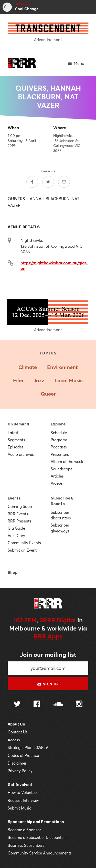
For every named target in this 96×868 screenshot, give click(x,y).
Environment (62, 367)
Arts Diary (16, 536)
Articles (57, 476)
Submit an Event (22, 550)
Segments (16, 440)
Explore (58, 424)
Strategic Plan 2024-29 (28, 747)
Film (18, 380)
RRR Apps (48, 636)
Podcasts (59, 447)
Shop (13, 573)
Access (14, 740)
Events (14, 498)
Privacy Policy (20, 771)
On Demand (18, 424)
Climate (28, 367)
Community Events (24, 543)
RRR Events (18, 514)
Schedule (59, 433)
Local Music (69, 380)
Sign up (48, 684)
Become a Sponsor (24, 830)
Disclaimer (17, 763)
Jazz (39, 380)
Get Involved (20, 785)
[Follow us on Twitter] (17, 704)
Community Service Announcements (40, 853)
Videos (57, 483)
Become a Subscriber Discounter (36, 837)
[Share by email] (64, 182)
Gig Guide (16, 528)
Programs (59, 440)
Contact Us (18, 732)
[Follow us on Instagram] (79, 705)
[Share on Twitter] (48, 182)
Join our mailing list (48, 655)
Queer (48, 394)
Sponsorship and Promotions (36, 822)
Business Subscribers (26, 845)
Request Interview (23, 800)
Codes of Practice (23, 755)
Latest (13, 433)
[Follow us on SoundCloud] (58, 704)
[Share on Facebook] (32, 182)
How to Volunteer (23, 792)
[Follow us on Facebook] (37, 705)
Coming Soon (20, 506)
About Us (16, 724)
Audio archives (21, 454)
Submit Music (19, 808)
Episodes (16, 447)
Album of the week (67, 461)
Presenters (60, 454)
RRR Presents (19, 521)
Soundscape (62, 469)
